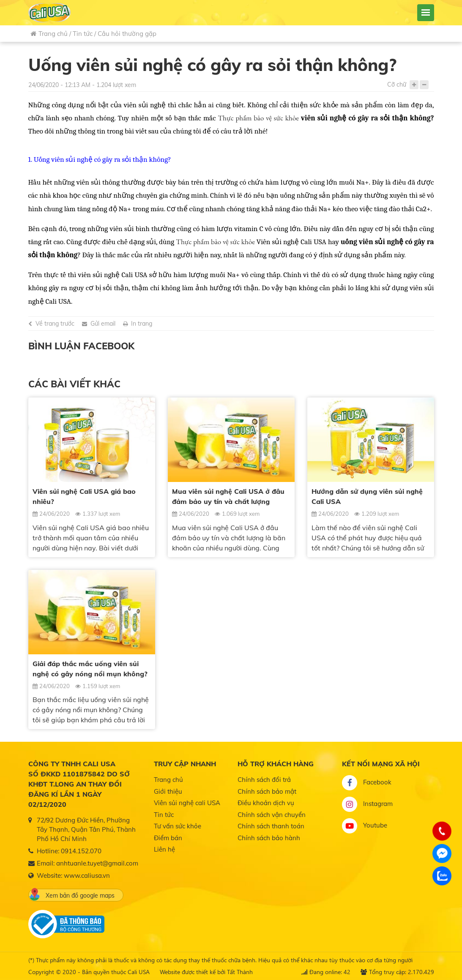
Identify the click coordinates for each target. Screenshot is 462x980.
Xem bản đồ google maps (72, 894)
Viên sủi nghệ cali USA (187, 803)
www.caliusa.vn (87, 875)
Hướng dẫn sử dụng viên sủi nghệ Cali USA (367, 496)
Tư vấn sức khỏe (178, 826)
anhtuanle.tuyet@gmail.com (97, 863)
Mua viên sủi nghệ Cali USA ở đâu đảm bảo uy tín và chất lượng (228, 496)
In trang (142, 324)
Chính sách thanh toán (271, 826)
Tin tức (83, 34)
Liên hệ (164, 849)
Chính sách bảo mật (267, 791)
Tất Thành (240, 972)
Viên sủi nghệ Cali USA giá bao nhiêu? (84, 496)
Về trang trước (55, 324)
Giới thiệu (168, 791)
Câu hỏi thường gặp (127, 34)
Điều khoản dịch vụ (266, 803)
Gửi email (103, 324)
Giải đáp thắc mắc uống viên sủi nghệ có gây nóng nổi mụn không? (90, 669)
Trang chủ (49, 34)
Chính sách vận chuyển (272, 815)
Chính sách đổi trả (264, 780)
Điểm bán (168, 838)
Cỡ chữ (397, 84)
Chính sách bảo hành (269, 838)
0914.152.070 (81, 851)
